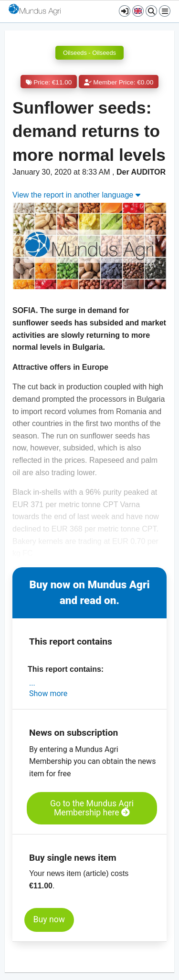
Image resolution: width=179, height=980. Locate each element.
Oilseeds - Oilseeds (89, 53)
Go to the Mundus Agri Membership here (92, 808)
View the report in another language (76, 195)
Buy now (49, 919)
